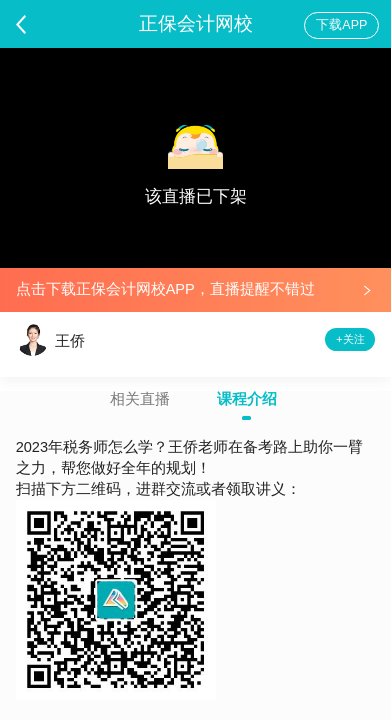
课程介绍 (247, 399)
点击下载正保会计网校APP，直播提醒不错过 (165, 289)
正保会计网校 (196, 23)
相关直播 (140, 399)
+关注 (350, 339)
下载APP (341, 25)
